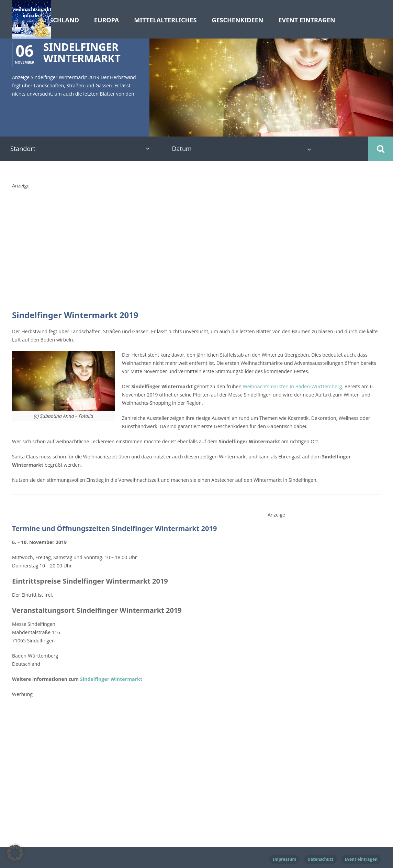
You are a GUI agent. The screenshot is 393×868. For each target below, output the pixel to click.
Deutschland (56, 20)
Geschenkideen (237, 20)
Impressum (284, 859)
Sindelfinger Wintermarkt (110, 679)
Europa (106, 20)
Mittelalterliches (165, 20)
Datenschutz (320, 859)
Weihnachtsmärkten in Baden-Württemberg (292, 386)
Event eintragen (307, 20)
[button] (15, 853)
